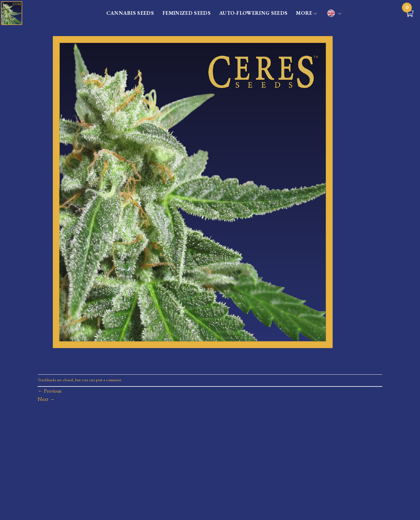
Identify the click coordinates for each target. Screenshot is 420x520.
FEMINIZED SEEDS (187, 13)
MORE (307, 13)
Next (46, 399)
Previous (50, 391)
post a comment (108, 380)
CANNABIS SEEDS (130, 13)
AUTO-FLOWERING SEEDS (253, 13)
